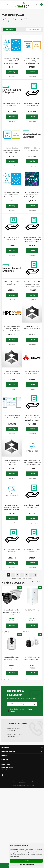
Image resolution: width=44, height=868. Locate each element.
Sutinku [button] (26, 861)
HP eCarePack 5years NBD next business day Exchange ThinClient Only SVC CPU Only (32, 463)
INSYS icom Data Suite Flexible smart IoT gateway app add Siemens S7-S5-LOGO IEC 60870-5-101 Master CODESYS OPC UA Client (32, 61)
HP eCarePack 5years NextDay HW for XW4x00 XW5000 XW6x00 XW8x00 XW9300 (12, 507)
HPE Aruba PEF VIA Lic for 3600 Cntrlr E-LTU (32, 104)
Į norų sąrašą (12, 77)
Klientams (5, 756)
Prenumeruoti (34, 704)
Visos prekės (36, 582)
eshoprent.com (30, 785)
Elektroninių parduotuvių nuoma (18, 785)
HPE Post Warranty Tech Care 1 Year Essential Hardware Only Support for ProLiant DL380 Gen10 (32, 195)
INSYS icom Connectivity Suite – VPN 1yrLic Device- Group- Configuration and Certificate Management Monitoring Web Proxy (12, 195)
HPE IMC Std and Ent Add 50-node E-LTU (12, 283)
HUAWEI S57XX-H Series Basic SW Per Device (32, 372)
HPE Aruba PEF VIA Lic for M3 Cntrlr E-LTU (12, 551)
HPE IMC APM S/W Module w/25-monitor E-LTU (12, 417)
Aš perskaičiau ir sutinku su (21, 710)
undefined (9, 29)
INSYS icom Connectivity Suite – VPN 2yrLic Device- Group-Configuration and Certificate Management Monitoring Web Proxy (12, 61)
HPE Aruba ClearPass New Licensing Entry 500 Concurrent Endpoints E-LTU (12, 329)
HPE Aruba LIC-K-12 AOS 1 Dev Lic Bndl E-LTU (32, 551)
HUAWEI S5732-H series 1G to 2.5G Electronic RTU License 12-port (12, 463)
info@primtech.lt (12, 736)
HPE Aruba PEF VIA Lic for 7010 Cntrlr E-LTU (12, 238)
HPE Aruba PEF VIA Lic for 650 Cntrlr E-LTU (32, 506)
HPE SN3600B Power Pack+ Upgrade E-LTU (12, 104)
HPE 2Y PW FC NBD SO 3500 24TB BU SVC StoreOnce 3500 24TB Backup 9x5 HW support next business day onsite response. (32, 284)
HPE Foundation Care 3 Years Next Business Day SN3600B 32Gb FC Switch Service (32, 240)
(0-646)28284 (11, 731)
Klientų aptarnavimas (9, 751)
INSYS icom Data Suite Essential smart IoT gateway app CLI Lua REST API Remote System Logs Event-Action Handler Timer (12, 150)
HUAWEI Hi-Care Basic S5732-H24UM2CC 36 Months (12, 372)
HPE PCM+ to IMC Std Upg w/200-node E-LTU (32, 149)
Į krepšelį (12, 72)
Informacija (5, 747)
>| (35, 575)
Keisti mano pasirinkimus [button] (26, 865)
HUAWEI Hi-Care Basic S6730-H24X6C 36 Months (32, 328)
